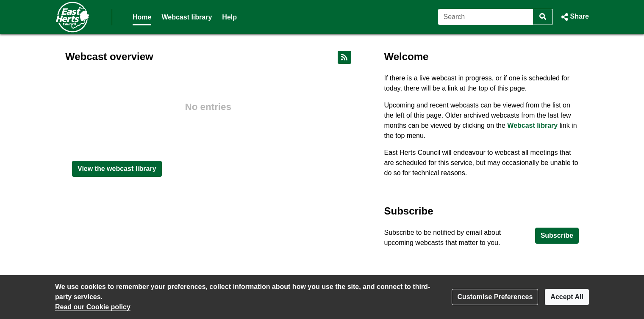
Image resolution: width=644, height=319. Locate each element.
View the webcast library (117, 169)
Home (142, 17)
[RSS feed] (344, 57)
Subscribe (557, 235)
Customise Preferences (495, 297)
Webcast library (187, 17)
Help (229, 17)
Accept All (567, 297)
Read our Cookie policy (93, 307)
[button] (574, 17)
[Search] (486, 17)
